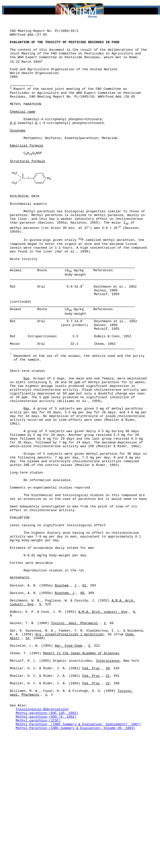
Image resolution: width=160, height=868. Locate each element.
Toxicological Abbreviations (42, 840)
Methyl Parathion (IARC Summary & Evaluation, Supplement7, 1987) (78, 858)
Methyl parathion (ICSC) (38, 853)
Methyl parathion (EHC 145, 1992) (47, 844)
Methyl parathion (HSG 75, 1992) (46, 849)
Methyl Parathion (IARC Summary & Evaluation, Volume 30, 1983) (75, 862)
